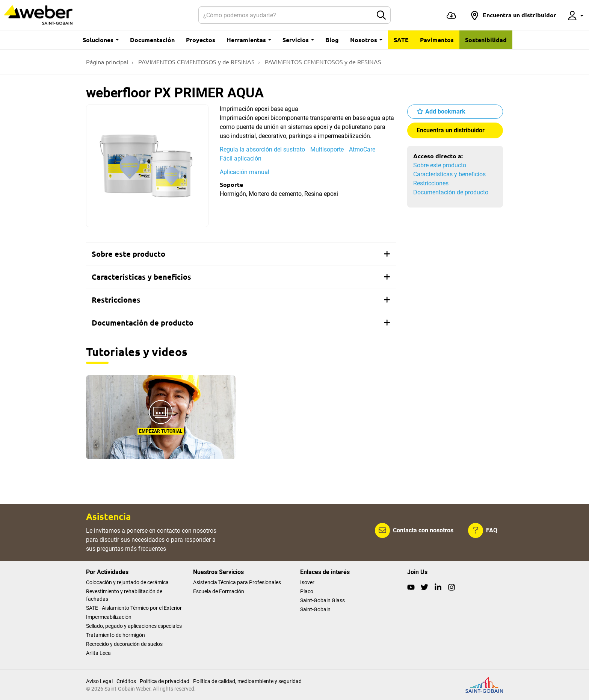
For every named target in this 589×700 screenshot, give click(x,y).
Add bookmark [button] (445, 111)
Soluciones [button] (101, 40)
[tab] (241, 254)
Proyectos (201, 40)
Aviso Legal (99, 681)
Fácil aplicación (241, 158)
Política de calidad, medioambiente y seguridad (247, 681)
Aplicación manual (245, 172)
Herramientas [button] (249, 40)
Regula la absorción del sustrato (262, 149)
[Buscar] (286, 15)
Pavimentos (437, 40)
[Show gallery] (147, 166)
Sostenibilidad (486, 40)
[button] (513, 15)
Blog (332, 40)
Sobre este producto (440, 165)
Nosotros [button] (366, 40)
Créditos (126, 681)
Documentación (152, 40)
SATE (401, 40)
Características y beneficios (449, 174)
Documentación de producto (451, 192)
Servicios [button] (298, 40)
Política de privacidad (165, 681)
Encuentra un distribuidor (451, 130)
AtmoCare (362, 149)
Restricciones (431, 183)
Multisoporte (327, 149)
